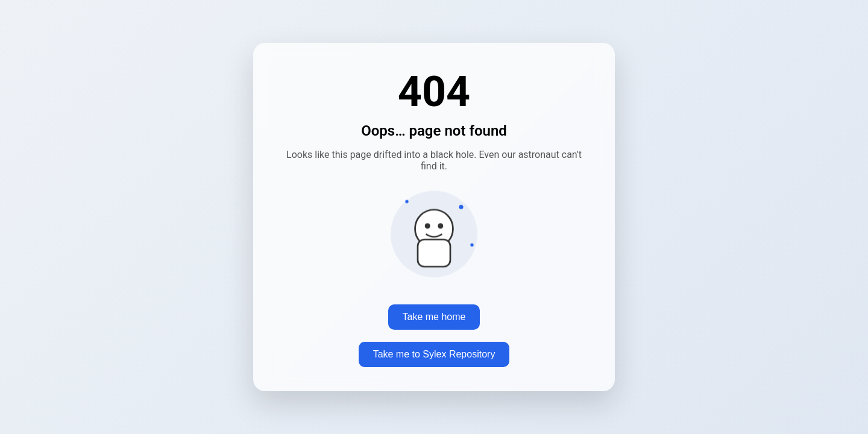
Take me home (434, 317)
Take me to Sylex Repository (434, 354)
